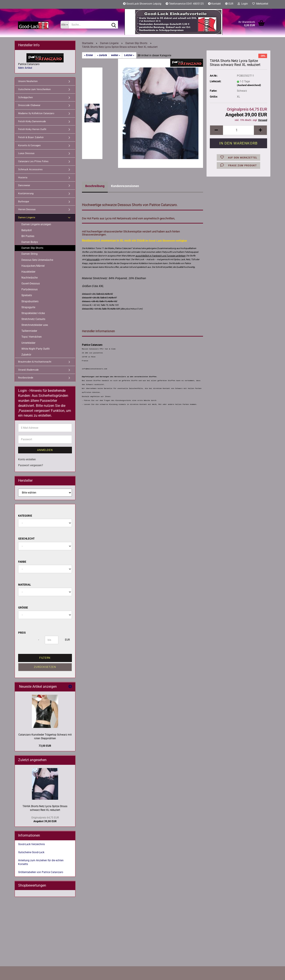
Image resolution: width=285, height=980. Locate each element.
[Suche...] (65, 25)
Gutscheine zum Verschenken (34, 89)
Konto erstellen (27, 459)
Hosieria (23, 178)
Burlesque (24, 202)
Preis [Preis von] (22, 633)
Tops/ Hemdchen (32, 337)
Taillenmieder (29, 331)
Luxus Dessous (26, 153)
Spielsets (27, 295)
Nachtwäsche (30, 278)
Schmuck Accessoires (30, 169)
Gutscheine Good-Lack (31, 852)
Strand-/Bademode (28, 370)
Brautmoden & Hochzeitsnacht (35, 362)
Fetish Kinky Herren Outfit (32, 129)
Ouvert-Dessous (31, 284)
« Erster (89, 55)
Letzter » (129, 55)
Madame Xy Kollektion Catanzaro (36, 113)
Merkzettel (260, 4)
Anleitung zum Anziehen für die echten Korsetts (41, 862)
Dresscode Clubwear (29, 105)
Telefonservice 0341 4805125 (185, 4)
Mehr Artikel (25, 68)
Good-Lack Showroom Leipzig (142, 4)
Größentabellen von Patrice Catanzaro (41, 872)
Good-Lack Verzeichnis (31, 844)
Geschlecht (26, 539)
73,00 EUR (45, 746)
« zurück (102, 55)
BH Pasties (28, 236)
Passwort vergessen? (31, 465)
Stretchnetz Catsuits (33, 319)
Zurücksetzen (45, 667)
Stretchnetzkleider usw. (35, 325)
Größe (23, 608)
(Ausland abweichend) (249, 85)
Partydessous (30, 289)
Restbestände (26, 378)
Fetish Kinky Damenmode (32, 121)
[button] (229, 4)
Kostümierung (26, 193)
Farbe (22, 562)
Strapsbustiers (30, 301)
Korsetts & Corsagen (29, 145)
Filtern (45, 658)
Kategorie (25, 516)
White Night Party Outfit (36, 349)
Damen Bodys (30, 242)
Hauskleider (28, 272)
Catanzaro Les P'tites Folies (33, 161)
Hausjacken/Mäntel (33, 266)
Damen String (30, 254)
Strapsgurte (28, 307)
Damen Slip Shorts (32, 248)
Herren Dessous (27, 209)
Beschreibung (95, 186)
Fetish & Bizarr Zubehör (31, 137)
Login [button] (243, 4)
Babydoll (27, 230)
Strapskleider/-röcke (33, 313)
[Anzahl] (238, 130)
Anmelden (45, 450)
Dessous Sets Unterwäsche (37, 260)
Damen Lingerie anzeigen (36, 224)
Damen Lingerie (27, 217)
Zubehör (26, 355)
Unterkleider (28, 343)
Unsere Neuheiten (28, 81)
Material (25, 585)
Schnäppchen (25, 97)
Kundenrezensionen (125, 186)
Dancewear (24, 185)
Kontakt (214, 4)
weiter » (116, 55)
